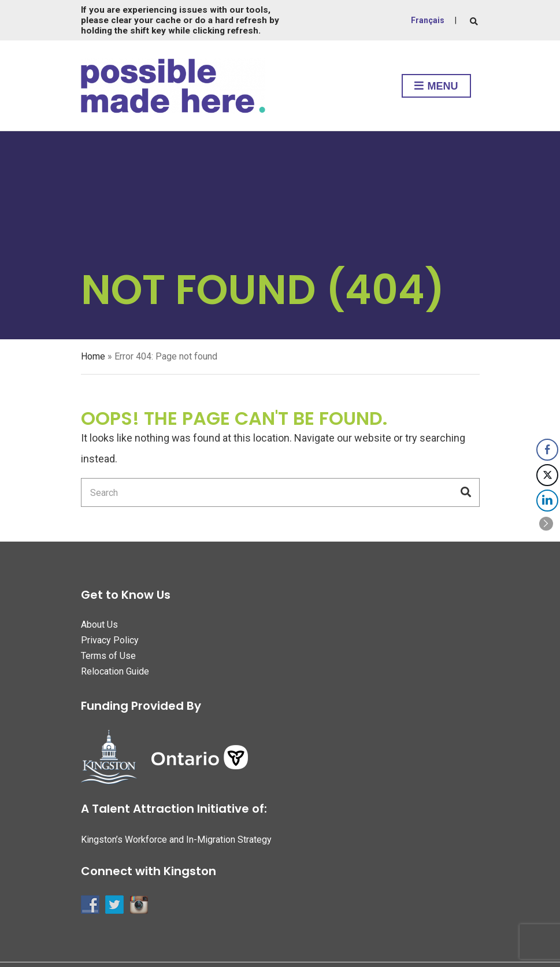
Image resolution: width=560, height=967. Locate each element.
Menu (436, 87)
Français (428, 20)
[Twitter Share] (547, 475)
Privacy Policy (110, 640)
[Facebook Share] (547, 450)
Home (93, 356)
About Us (99, 625)
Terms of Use (108, 656)
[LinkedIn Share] (547, 501)
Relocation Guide (115, 671)
